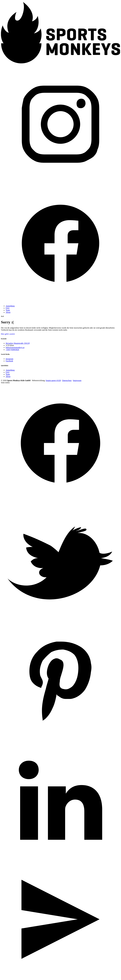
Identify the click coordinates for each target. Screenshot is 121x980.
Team (8, 310)
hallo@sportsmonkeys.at (15, 347)
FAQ (8, 308)
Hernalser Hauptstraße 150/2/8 (18, 343)
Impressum (77, 380)
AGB (59, 380)
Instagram (9, 359)
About (8, 312)
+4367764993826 (12, 350)
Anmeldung (10, 306)
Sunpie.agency (51, 380)
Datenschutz (67, 380)
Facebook (9, 361)
